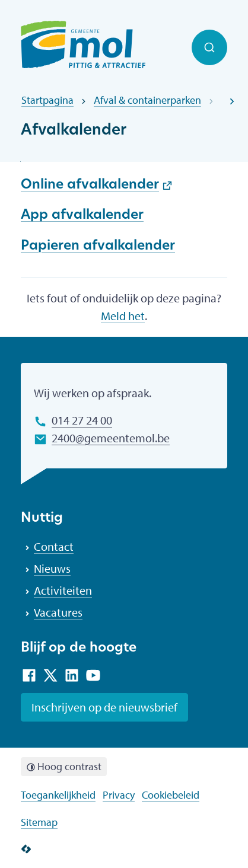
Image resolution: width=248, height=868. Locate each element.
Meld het (123, 316)
